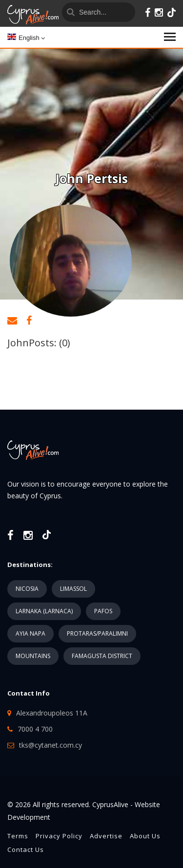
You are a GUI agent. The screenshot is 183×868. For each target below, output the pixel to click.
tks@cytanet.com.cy (51, 745)
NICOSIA (27, 589)
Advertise (106, 836)
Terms (18, 836)
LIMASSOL (73, 589)
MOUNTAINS (33, 656)
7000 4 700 (35, 729)
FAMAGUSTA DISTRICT (102, 656)
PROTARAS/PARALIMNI (97, 633)
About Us (145, 836)
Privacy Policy (59, 836)
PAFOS (103, 611)
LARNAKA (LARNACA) (44, 611)
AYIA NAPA (30, 633)
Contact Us (26, 849)
